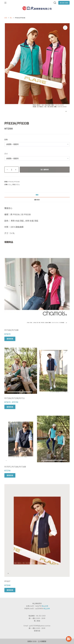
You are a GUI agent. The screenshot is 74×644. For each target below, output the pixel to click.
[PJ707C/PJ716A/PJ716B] (37, 439)
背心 (10, 184)
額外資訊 (37, 200)
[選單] (5, 3)
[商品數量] (12, 170)
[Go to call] (69, 639)
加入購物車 (45, 169)
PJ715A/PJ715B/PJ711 (14, 398)
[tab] (37, 195)
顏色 (6, 139)
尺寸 (6, 154)
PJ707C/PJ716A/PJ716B (15, 467)
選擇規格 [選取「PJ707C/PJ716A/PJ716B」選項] (10, 475)
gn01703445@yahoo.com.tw (40, 626)
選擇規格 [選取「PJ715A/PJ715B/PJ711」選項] (10, 407)
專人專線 (37, 621)
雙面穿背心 (16, 184)
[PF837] (37, 531)
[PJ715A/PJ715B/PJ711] (37, 371)
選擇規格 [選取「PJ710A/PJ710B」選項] (10, 339)
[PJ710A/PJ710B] (37, 286)
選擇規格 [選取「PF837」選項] (10, 590)
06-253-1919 (64, 3)
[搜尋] (55, 3)
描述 (37, 195)
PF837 (7, 581)
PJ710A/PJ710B (11, 330)
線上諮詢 (45, 606)
